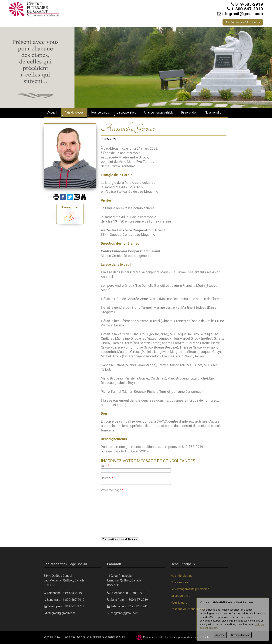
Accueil (52, 112)
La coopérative (126, 112)
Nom (105, 466)
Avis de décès (74, 112)
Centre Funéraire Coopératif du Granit (106, 637)
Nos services (100, 112)
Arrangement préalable (159, 112)
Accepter (220, 635)
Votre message (112, 490)
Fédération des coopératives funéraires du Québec (184, 637)
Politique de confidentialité (188, 609)
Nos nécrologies (182, 576)
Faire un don (189, 112)
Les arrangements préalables (190, 589)
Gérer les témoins (241, 635)
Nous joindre (213, 112)
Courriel (107, 478)
